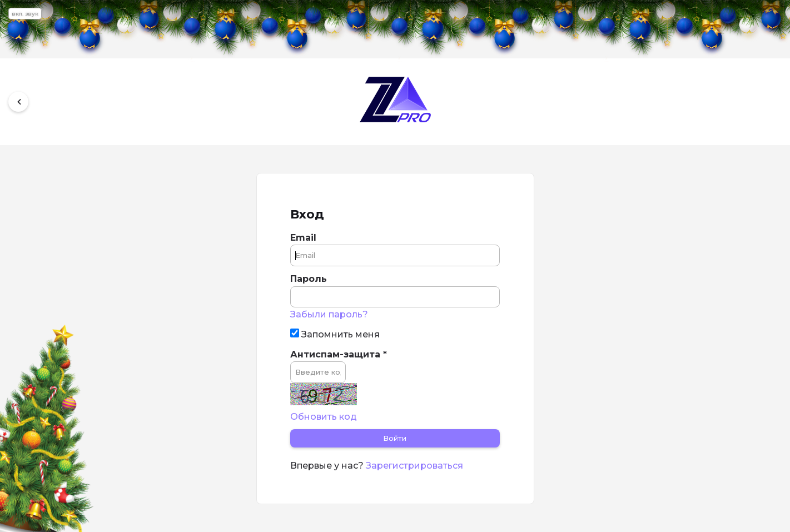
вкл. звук (25, 14)
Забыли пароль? (329, 314)
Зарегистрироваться (414, 466)
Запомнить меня (335, 334)
